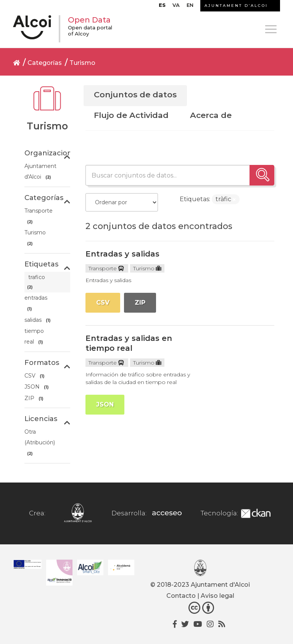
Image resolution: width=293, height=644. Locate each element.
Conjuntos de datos (135, 94)
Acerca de (211, 115)
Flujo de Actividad (131, 115)
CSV (103, 303)
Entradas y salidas (122, 254)
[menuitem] (162, 7)
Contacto (181, 596)
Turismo (82, 63)
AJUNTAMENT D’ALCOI (236, 6)
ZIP (140, 303)
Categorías (45, 63)
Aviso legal (217, 596)
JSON (105, 404)
